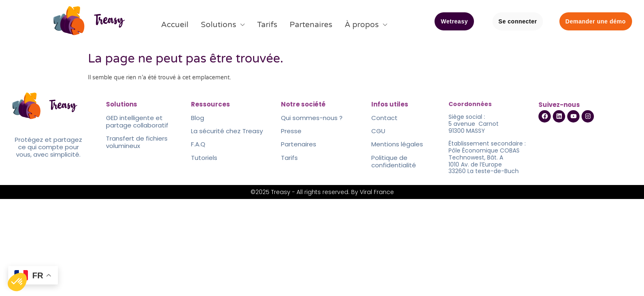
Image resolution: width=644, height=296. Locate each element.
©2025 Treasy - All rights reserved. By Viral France (322, 192)
